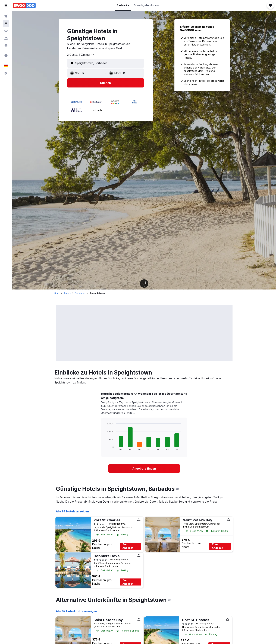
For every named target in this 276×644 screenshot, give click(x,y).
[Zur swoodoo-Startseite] (24, 5)
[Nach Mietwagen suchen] (6, 31)
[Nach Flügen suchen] (6, 16)
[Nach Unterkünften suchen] (6, 24)
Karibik (67, 293)
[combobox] (81, 55)
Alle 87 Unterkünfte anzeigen (76, 611)
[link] (144, 469)
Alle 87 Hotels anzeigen (72, 511)
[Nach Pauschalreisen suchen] (6, 38)
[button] (6, 5)
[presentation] (178, 489)
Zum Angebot (128, 546)
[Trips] (6, 56)
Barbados (80, 293)
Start (57, 293)
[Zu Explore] (6, 46)
